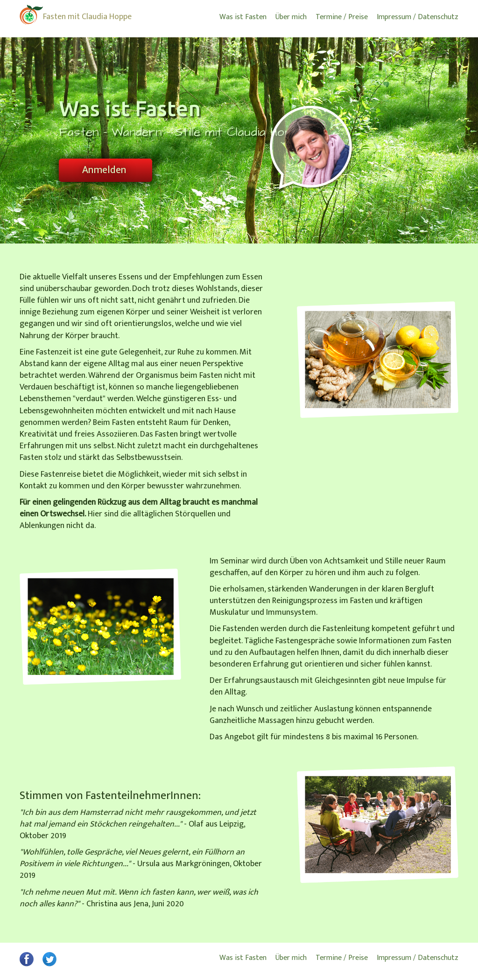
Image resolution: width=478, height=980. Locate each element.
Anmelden (104, 170)
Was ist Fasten (243, 17)
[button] (27, 964)
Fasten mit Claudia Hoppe (87, 17)
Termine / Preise (342, 17)
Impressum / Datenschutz (418, 17)
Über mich (291, 17)
